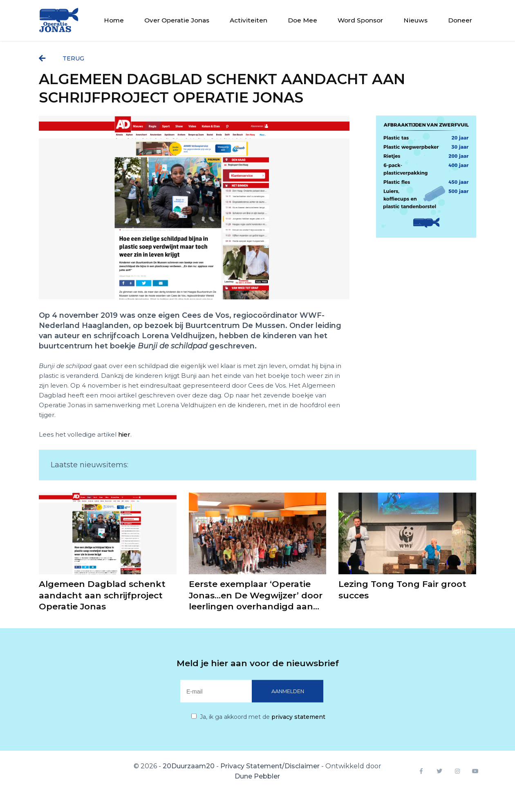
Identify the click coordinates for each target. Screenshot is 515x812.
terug (62, 58)
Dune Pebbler (257, 776)
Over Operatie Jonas (177, 20)
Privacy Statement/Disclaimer (270, 766)
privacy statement (298, 717)
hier (124, 434)
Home (114, 20)
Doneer (460, 20)
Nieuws (415, 20)
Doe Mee (302, 20)
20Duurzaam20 (189, 766)
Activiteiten (249, 20)
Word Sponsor (360, 20)
